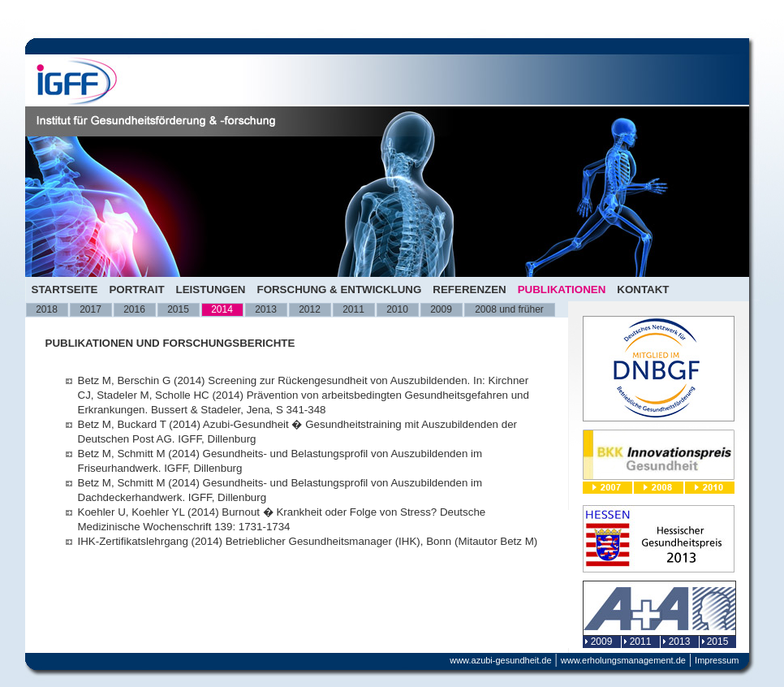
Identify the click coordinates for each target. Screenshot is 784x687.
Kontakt (643, 289)
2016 (134, 309)
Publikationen (562, 289)
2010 (397, 309)
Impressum (717, 660)
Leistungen (211, 289)
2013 (266, 309)
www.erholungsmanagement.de (623, 660)
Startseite (65, 289)
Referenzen (469, 289)
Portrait (136, 289)
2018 (47, 309)
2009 (441, 309)
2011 (353, 309)
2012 (310, 309)
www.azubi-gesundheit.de (500, 660)
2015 (178, 309)
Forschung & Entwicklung (339, 289)
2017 (90, 309)
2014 (222, 309)
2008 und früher (509, 309)
